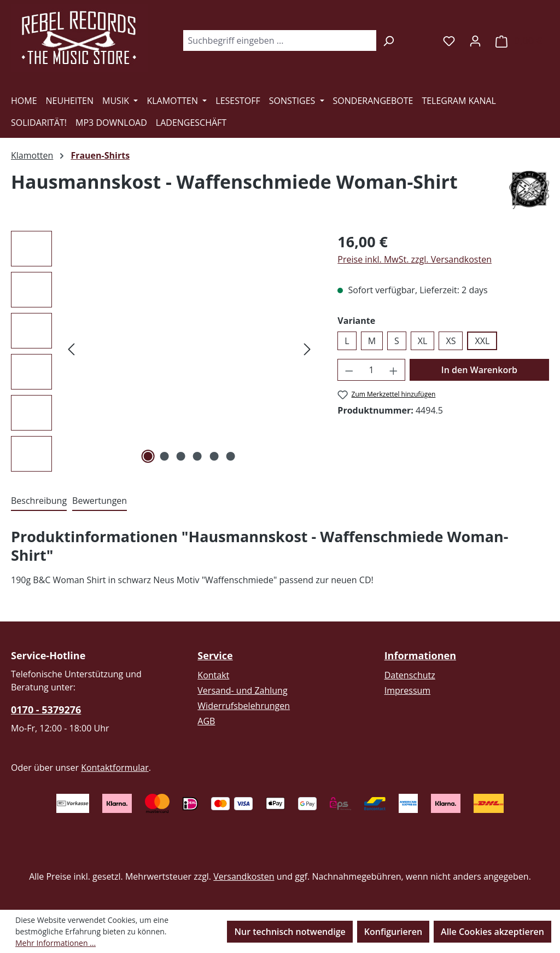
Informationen (420, 655)
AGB (206, 721)
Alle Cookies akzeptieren (492, 932)
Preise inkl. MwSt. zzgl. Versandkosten (415, 259)
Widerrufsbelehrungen (244, 706)
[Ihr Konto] (475, 40)
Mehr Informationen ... (56, 943)
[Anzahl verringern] (349, 370)
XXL (482, 341)
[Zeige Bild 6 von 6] (230, 456)
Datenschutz (410, 675)
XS (451, 341)
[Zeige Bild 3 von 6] (181, 456)
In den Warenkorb (479, 370)
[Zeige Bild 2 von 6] (165, 456)
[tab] (39, 501)
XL (423, 341)
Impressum (407, 690)
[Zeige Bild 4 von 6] (197, 456)
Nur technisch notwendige (290, 932)
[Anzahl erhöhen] (394, 370)
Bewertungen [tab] (100, 501)
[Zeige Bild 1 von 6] (148, 456)
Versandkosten (244, 876)
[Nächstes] (307, 349)
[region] (163, 351)
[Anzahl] (372, 370)
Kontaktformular (115, 768)
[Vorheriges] (71, 349)
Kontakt (213, 675)
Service (215, 655)
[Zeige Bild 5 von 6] (214, 456)
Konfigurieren (393, 932)
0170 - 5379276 (46, 710)
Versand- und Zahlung (242, 690)
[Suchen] (389, 40)
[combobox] (279, 40)
